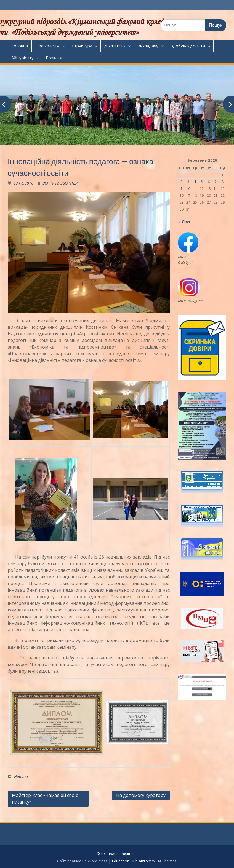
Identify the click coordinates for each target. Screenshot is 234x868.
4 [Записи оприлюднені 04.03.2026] (195, 182)
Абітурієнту (22, 58)
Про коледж (47, 46)
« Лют (184, 222)
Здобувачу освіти (188, 46)
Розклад (54, 58)
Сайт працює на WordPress (82, 861)
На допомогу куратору (141, 795)
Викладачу (148, 46)
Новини (21, 776)
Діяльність (115, 46)
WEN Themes (164, 861)
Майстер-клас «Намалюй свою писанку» (45, 799)
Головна (20, 46)
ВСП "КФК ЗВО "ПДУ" (61, 183)
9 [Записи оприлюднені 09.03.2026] (181, 189)
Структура (82, 46)
